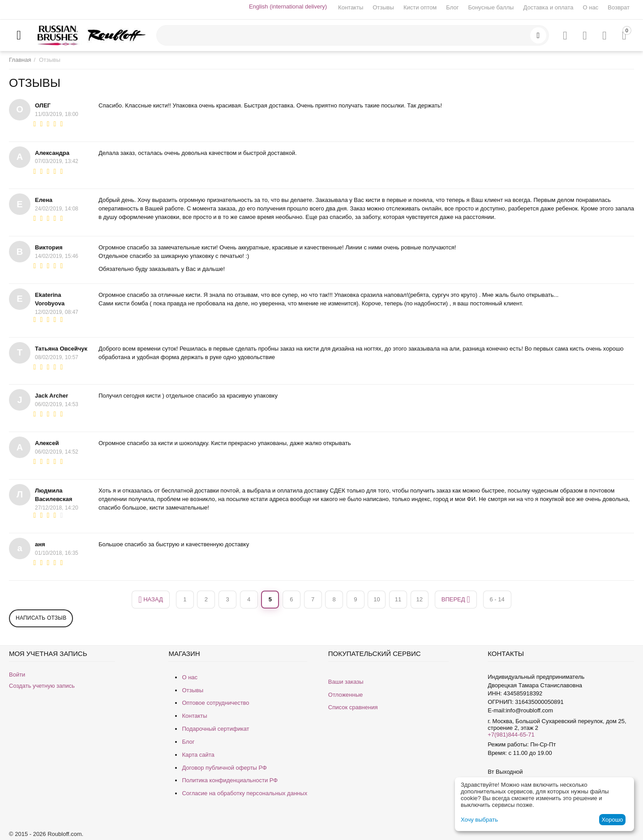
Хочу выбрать (479, 820)
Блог (452, 7)
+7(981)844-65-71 (511, 735)
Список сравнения (353, 707)
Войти (17, 675)
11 (398, 599)
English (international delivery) (288, 6)
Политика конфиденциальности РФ (230, 780)
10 (377, 599)
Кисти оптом (420, 7)
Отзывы (383, 7)
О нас (591, 7)
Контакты (351, 7)
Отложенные (345, 695)
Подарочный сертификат (215, 729)
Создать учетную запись (42, 686)
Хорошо (612, 820)
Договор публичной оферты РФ (224, 768)
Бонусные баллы (491, 7)
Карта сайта (198, 755)
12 (419, 599)
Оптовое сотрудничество (215, 703)
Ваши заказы (346, 682)
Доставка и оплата (548, 7)
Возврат (619, 7)
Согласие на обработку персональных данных (244, 793)
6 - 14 (497, 599)
